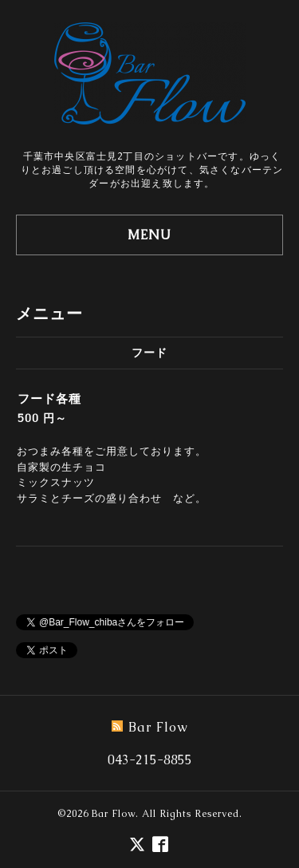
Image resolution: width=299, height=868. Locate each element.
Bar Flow (114, 814)
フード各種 (49, 398)
